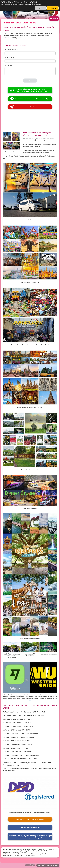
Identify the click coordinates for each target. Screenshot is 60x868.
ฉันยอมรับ (53, 8)
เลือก (41, 8)
